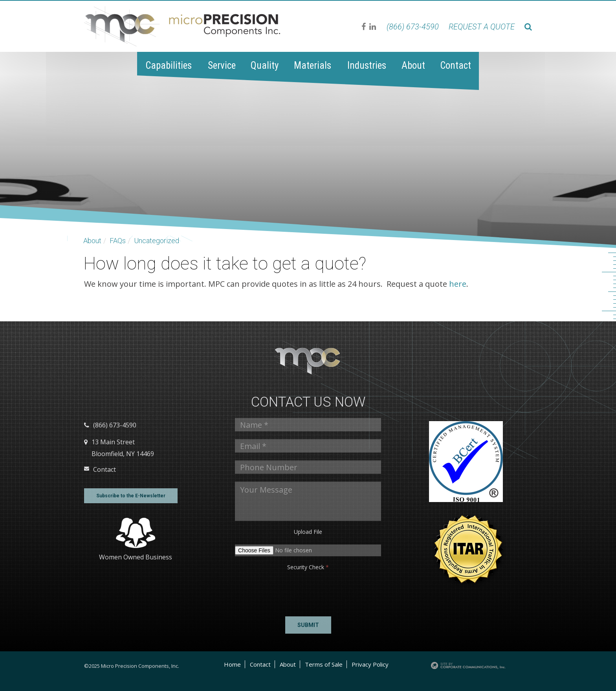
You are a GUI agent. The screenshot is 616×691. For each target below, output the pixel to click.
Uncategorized (157, 241)
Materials (313, 65)
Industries (367, 65)
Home (232, 664)
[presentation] (259, 591)
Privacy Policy (370, 664)
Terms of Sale (324, 664)
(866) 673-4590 (413, 27)
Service (222, 65)
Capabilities (169, 65)
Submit (308, 625)
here (458, 284)
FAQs (118, 241)
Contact (456, 65)
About (413, 65)
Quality (265, 65)
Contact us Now (308, 402)
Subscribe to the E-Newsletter (131, 496)
